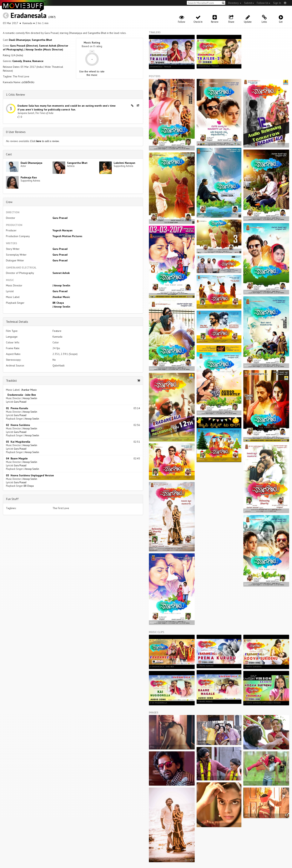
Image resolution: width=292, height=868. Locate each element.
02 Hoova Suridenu (18, 425)
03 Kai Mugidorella (18, 442)
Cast (9, 154)
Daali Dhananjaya (20, 40)
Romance (38, 61)
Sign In (277, 3)
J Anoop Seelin (61, 285)
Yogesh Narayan (63, 230)
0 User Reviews (16, 132)
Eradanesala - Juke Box (21, 395)
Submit (249, 3)
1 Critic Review (15, 94)
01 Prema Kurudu (17, 408)
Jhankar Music (61, 297)
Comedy (17, 61)
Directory (235, 3)
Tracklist (11, 380)
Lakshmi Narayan (124, 163)
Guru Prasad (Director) (24, 46)
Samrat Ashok (61, 273)
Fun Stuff (12, 499)
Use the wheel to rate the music (92, 73)
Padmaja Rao (29, 177)
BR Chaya (58, 303)
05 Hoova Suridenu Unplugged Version (30, 475)
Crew (9, 202)
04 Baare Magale (17, 458)
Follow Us (264, 3)
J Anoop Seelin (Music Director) (44, 49)
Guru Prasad (60, 218)
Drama (27, 61)
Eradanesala (29, 15)
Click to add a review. (45, 141)
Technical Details (17, 322)
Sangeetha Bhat (42, 40)
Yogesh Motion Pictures (67, 236)
